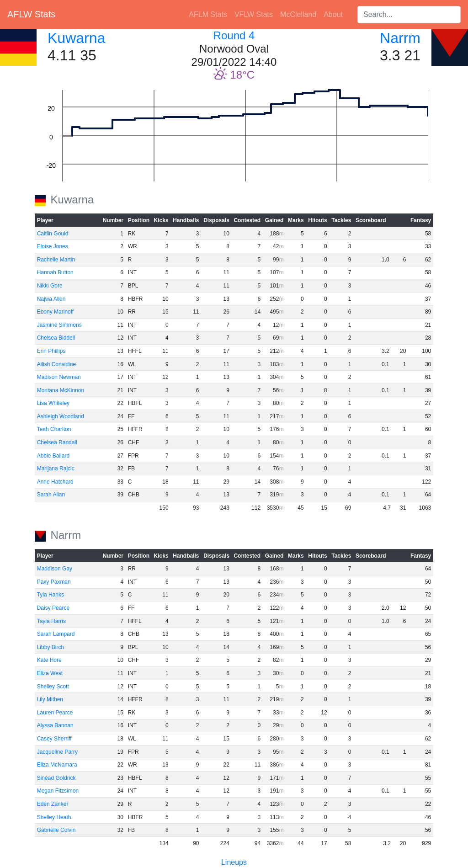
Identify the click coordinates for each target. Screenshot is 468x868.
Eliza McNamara (57, 765)
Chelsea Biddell (56, 338)
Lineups (234, 862)
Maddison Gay (55, 569)
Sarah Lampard (56, 634)
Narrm (400, 38)
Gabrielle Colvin (56, 830)
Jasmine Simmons (59, 325)
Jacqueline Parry (57, 752)
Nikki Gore (50, 286)
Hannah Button (55, 272)
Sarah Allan (51, 495)
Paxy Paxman (54, 582)
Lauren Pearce (55, 713)
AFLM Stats (208, 14)
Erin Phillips (51, 351)
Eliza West (50, 673)
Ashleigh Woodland (61, 416)
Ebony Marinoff (56, 312)
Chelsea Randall (57, 442)
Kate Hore (49, 660)
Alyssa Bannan (55, 725)
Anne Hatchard (55, 482)
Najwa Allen (51, 299)
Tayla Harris (51, 621)
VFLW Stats (254, 14)
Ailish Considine (56, 364)
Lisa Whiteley (53, 403)
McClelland (298, 14)
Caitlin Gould (53, 234)
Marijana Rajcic (56, 469)
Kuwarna (76, 38)
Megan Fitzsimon (58, 791)
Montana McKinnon (61, 390)
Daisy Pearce (53, 608)
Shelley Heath (54, 817)
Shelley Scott (53, 687)
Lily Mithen (50, 699)
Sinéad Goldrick (56, 778)
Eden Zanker (53, 804)
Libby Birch (51, 647)
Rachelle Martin (56, 260)
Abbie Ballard (53, 456)
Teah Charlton (54, 429)
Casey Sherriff (54, 739)
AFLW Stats (31, 14)
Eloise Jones (53, 246)
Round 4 (234, 35)
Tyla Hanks (51, 595)
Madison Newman (59, 377)
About (333, 14)
